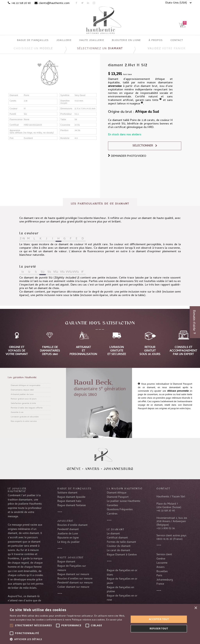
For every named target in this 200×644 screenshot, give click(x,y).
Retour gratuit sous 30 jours (24, 399)
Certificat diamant (117, 538)
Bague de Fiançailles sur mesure (72, 568)
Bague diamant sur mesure (73, 574)
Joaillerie (65, 521)
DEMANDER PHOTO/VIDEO (127, 156)
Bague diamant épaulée (71, 497)
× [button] (196, 608)
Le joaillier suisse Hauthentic (124, 501)
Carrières (112, 514)
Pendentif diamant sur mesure (75, 583)
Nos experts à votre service (24, 421)
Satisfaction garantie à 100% (23, 403)
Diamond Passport (118, 497)
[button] (68, 639)
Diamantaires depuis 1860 (22, 390)
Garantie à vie (17, 412)
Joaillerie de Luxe (68, 534)
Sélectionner (143, 146)
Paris (159, 576)
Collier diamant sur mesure (73, 587)
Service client (164, 555)
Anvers (92, 469)
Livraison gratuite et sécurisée (25, 417)
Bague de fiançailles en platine (120, 590)
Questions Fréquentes (120, 510)
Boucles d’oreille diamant (72, 525)
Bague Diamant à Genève (122, 555)
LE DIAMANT (116, 529)
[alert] (100, 624)
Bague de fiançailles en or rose (122, 598)
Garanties (112, 506)
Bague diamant (66, 562)
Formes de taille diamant (121, 542)
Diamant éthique (117, 493)
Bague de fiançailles (74, 488)
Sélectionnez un (100, 49)
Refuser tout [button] (159, 629)
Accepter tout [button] (159, 619)
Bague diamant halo (69, 501)
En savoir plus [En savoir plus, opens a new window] (114, 620)
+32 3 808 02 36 (166, 529)
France (160, 584)
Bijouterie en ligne (68, 538)
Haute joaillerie (71, 557)
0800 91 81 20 (164, 539)
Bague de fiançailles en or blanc (122, 573)
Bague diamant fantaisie (72, 506)
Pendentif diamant (68, 529)
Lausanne (162, 563)
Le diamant (113, 534)
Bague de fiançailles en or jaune (122, 581)
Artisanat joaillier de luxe (22, 395)
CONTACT (163, 488)
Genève (74, 469)
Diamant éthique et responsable (26, 386)
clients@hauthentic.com (54, 3)
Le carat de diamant (118, 551)
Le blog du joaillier (69, 542)
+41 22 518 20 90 (21, 3)
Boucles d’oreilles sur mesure (75, 579)
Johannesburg (119, 469)
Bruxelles (162, 572)
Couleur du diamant (119, 546)
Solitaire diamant (67, 493)
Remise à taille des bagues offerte (27, 408)
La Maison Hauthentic (125, 488)
